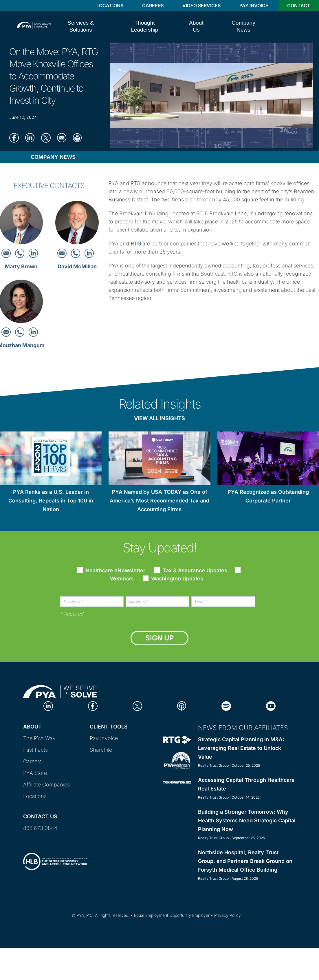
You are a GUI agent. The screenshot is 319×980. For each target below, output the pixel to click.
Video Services (201, 6)
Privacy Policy (228, 915)
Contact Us (40, 816)
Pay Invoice (254, 6)
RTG (136, 244)
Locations (110, 6)
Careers (153, 6)
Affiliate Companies (46, 785)
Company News (53, 157)
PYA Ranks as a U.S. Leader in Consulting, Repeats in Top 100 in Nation (51, 501)
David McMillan (77, 266)
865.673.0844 (40, 828)
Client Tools (109, 727)
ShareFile (101, 750)
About (32, 727)
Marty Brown (21, 266)
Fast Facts (35, 750)
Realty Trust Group (213, 765)
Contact (299, 6)
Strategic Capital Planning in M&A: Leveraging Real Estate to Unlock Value (241, 748)
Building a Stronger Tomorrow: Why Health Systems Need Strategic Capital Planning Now (247, 820)
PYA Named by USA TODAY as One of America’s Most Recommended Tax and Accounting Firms (159, 501)
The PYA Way (39, 738)
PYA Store (35, 773)
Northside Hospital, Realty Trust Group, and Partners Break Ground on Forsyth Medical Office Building (245, 861)
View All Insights (159, 418)
